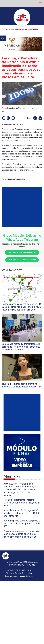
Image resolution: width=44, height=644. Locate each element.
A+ (35, 118)
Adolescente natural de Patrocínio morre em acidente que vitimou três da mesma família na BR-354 (21, 534)
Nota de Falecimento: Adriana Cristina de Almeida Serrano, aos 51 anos (22, 503)
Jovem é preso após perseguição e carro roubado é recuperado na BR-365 (22, 523)
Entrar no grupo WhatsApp (22, 253)
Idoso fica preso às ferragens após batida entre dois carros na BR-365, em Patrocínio (22, 513)
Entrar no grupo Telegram (22, 260)
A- (40, 118)
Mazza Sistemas (27, 576)
